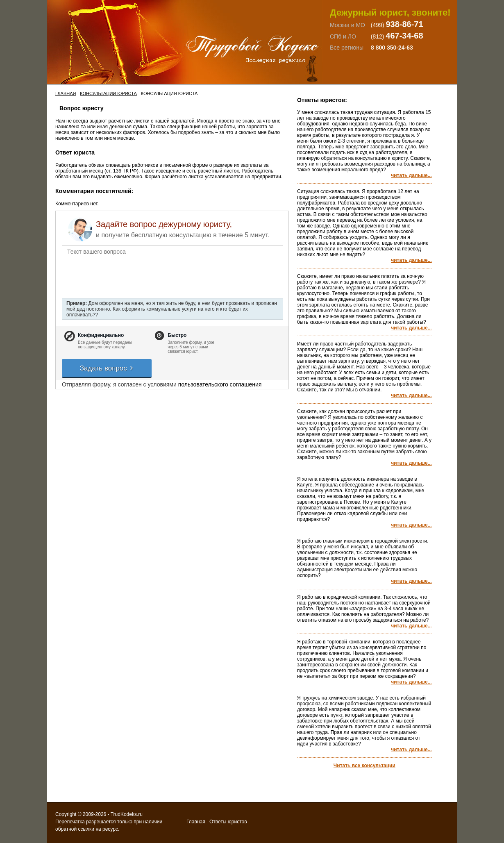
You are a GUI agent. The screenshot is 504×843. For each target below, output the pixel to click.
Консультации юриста (108, 93)
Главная (66, 93)
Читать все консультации (364, 766)
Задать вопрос (107, 368)
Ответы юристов (228, 822)
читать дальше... (411, 175)
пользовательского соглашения (220, 384)
